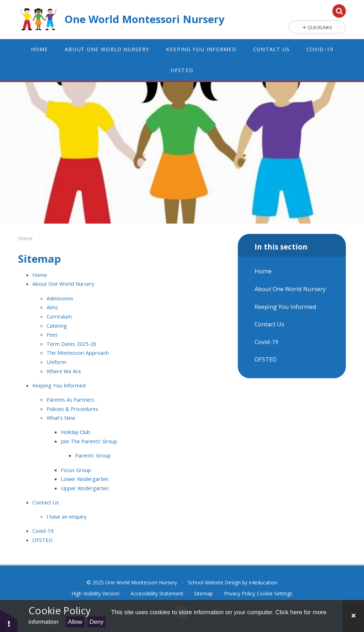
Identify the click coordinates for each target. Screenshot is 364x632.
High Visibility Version (95, 593)
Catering (57, 326)
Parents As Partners (70, 400)
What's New (61, 418)
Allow (75, 622)
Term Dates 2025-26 (71, 344)
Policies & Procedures (72, 409)
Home (25, 238)
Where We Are (64, 371)
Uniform (56, 362)
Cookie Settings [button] (275, 593)
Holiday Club (76, 432)
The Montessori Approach (78, 353)
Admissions (60, 298)
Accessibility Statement (157, 593)
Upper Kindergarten (85, 488)
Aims (52, 307)
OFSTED (42, 540)
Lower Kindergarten (85, 479)
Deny (97, 622)
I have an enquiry (66, 516)
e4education (263, 582)
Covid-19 (43, 531)
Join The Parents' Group (89, 441)
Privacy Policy (240, 593)
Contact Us (46, 502)
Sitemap (204, 593)
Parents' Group (93, 455)
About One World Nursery (63, 284)
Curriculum (59, 316)
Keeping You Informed (59, 385)
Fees (52, 334)
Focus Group (76, 470)
